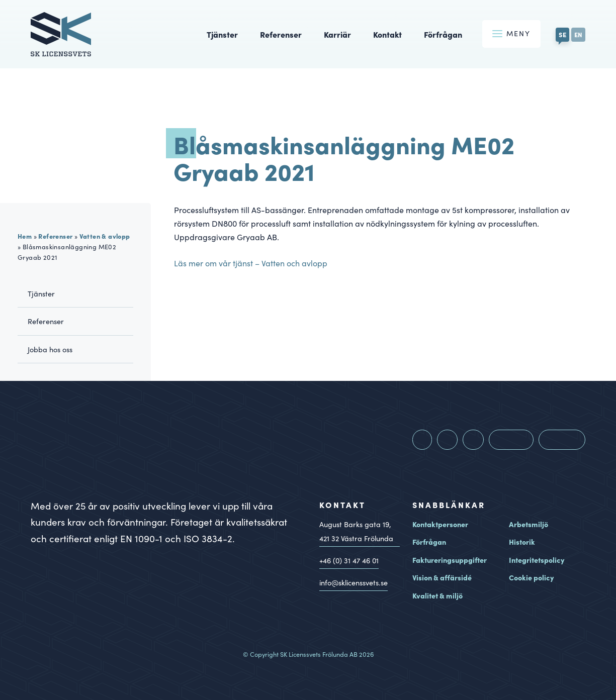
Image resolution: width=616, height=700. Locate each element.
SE (562, 34)
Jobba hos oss (50, 349)
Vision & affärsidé (442, 577)
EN (578, 34)
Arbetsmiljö (529, 524)
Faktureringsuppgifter (450, 560)
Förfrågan (443, 34)
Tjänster (222, 34)
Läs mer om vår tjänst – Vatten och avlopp (251, 263)
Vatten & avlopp (105, 236)
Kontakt (387, 34)
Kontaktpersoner (440, 524)
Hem (25, 236)
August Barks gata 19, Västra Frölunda (356, 533)
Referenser (281, 34)
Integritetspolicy (537, 560)
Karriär (337, 34)
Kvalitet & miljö (437, 595)
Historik (522, 542)
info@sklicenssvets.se (354, 582)
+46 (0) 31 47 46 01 (349, 560)
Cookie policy (531, 577)
